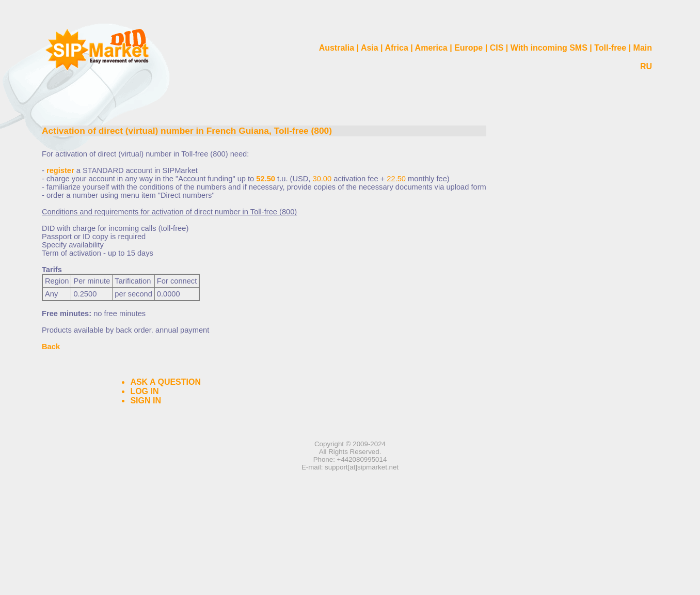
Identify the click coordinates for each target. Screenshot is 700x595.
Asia (370, 48)
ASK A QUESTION (165, 382)
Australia (337, 48)
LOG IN (144, 391)
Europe (468, 48)
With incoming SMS (549, 48)
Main (643, 48)
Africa (396, 48)
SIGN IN (146, 401)
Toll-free (610, 48)
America (431, 48)
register (60, 170)
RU (646, 66)
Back (51, 347)
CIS (497, 48)
